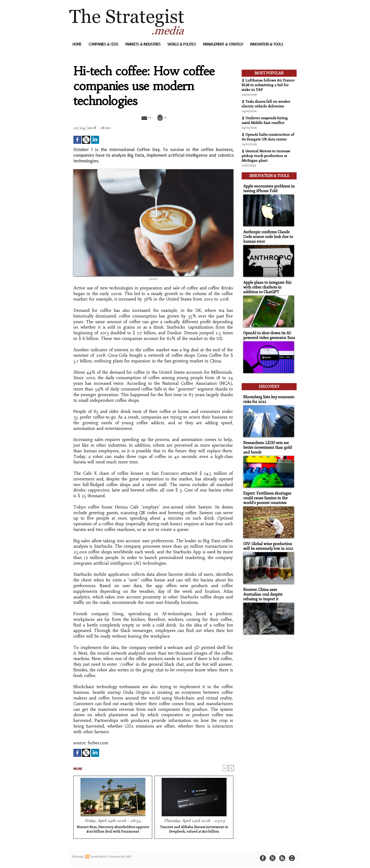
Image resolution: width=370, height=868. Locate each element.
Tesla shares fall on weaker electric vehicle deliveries (266, 104)
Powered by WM (120, 857)
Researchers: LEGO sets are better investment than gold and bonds (266, 441)
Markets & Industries (143, 44)
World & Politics (182, 44)
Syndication (98, 857)
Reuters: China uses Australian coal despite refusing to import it (268, 586)
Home (77, 44)
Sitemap (77, 857)
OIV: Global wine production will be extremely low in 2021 (267, 538)
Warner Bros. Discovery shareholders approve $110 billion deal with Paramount (113, 830)
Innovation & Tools (267, 44)
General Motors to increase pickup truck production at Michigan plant (266, 156)
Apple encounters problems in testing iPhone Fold (267, 186)
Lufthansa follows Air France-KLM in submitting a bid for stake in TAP (269, 85)
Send (142, 117)
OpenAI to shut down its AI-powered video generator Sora (267, 331)
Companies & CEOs (104, 44)
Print (166, 117)
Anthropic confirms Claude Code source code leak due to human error (266, 234)
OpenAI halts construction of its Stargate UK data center (268, 137)
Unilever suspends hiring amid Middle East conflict (265, 120)
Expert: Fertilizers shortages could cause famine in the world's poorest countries (266, 490)
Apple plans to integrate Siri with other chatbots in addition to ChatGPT (268, 284)
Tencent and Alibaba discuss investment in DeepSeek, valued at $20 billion (194, 830)
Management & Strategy (223, 44)
